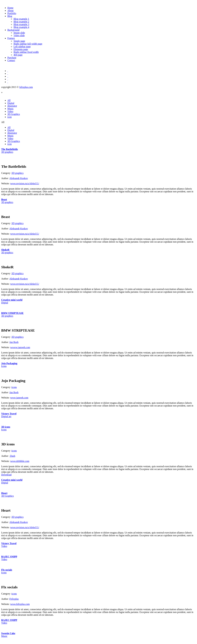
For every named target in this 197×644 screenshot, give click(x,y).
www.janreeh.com (19, 398)
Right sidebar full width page (28, 44)
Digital (11, 103)
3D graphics (18, 173)
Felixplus (14, 599)
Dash (12, 456)
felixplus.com (26, 87)
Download (6, 475)
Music (10, 109)
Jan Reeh (14, 342)
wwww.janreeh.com (20, 347)
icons (14, 387)
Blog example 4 (21, 27)
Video (10, 111)
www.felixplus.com (20, 604)
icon (10, 117)
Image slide (19, 33)
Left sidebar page (22, 47)
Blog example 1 (21, 19)
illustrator (12, 106)
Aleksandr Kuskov (19, 178)
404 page (18, 55)
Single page (19, 41)
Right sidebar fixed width (26, 52)
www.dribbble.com (20, 461)
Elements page (21, 49)
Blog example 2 (21, 22)
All (9, 100)
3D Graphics (14, 114)
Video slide (19, 35)
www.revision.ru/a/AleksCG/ (25, 183)
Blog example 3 (21, 24)
